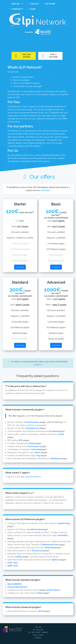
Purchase (20, 267)
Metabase (56, 458)
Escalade (53, 431)
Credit (61, 434)
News (38, 452)
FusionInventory (32, 422)
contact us (38, 365)
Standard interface (33, 477)
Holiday (19, 557)
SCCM (41, 611)
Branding (50, 548)
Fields (40, 593)
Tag (38, 455)
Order (32, 443)
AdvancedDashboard (17, 587)
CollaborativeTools (49, 544)
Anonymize (37, 551)
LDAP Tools (13, 563)
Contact (33, 4)
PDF (21, 440)
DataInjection (33, 428)
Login (31, 9)
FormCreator (34, 446)
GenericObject (53, 590)
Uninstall (36, 449)
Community (16, 9)
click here (45, 190)
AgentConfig (64, 523)
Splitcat (56, 560)
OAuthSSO (63, 535)
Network (49, 4)
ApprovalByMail (15, 584)
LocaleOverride (34, 529)
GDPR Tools (13, 566)
